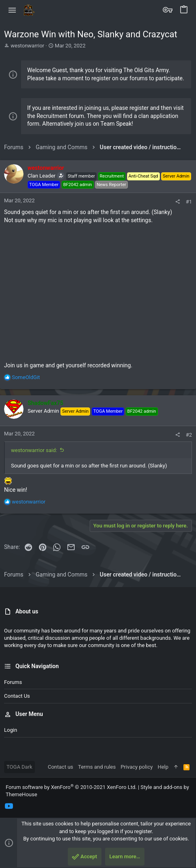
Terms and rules (97, 767)
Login (11, 730)
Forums (13, 682)
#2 (189, 435)
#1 (189, 202)
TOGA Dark (19, 767)
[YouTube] (9, 806)
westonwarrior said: (34, 450)
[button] (12, 10)
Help (163, 767)
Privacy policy (137, 767)
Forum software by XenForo (71, 787)
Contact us (17, 696)
